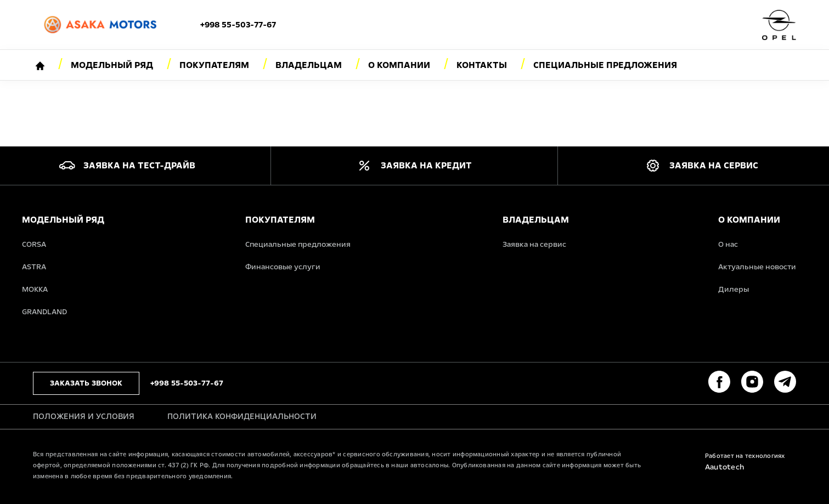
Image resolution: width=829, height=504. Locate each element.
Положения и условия (84, 416)
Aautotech (724, 467)
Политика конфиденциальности (242, 416)
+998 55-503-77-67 (238, 25)
